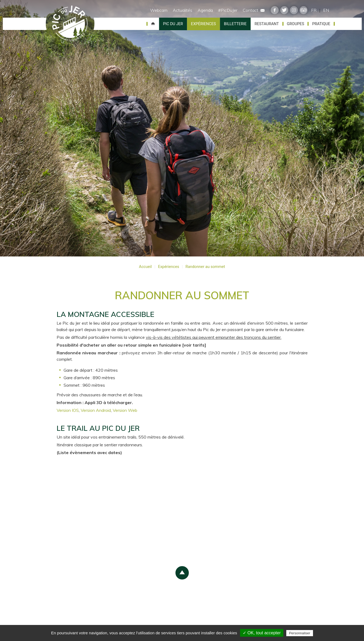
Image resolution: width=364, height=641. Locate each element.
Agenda (205, 10)
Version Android (96, 410)
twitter (284, 10)
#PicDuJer (228, 10)
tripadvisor (304, 10)
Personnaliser (300, 633)
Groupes (295, 24)
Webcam (159, 10)
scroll (182, 573)
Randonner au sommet (205, 267)
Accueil (153, 24)
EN (326, 10)
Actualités (183, 10)
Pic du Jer (70, 24)
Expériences (203, 24)
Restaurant (267, 24)
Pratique (321, 24)
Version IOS (68, 410)
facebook (275, 10)
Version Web (125, 410)
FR (314, 10)
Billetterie (235, 24)
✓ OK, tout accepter (262, 633)
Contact (254, 10)
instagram (294, 10)
